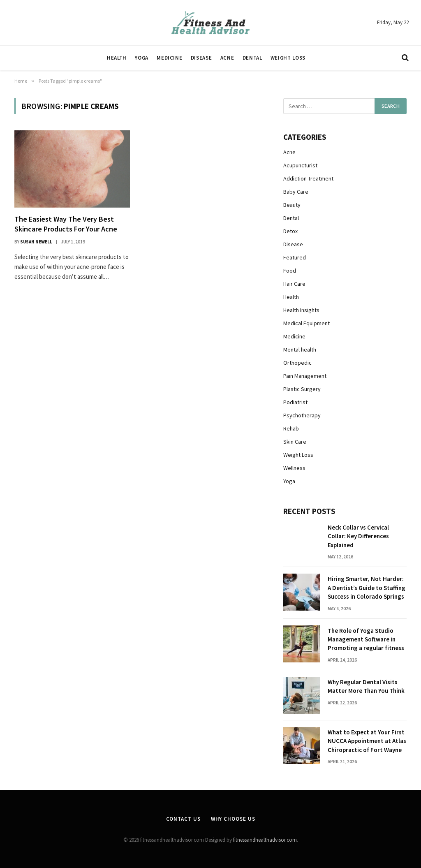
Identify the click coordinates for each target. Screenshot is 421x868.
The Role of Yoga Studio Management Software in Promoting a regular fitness (366, 639)
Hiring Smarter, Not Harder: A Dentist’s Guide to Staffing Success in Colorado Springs (367, 588)
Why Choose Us (233, 819)
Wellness (294, 468)
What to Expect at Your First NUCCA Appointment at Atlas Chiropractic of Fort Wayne (367, 741)
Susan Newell (36, 242)
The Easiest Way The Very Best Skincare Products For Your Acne (66, 224)
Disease (201, 58)
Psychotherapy (302, 415)
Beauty (292, 205)
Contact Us (183, 819)
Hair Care (294, 284)
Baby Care (296, 192)
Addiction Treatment (308, 178)
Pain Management (305, 376)
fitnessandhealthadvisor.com (265, 840)
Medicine (169, 58)
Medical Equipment (306, 323)
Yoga (142, 58)
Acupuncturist (300, 165)
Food (290, 271)
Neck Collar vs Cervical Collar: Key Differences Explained (358, 536)
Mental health (300, 350)
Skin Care (295, 442)
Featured (295, 257)
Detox (290, 231)
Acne (227, 58)
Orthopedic (297, 363)
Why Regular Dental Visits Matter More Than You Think (366, 686)
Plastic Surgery (302, 389)
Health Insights (301, 310)
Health (117, 58)
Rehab (291, 428)
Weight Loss (288, 58)
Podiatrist (295, 402)
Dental (252, 58)
